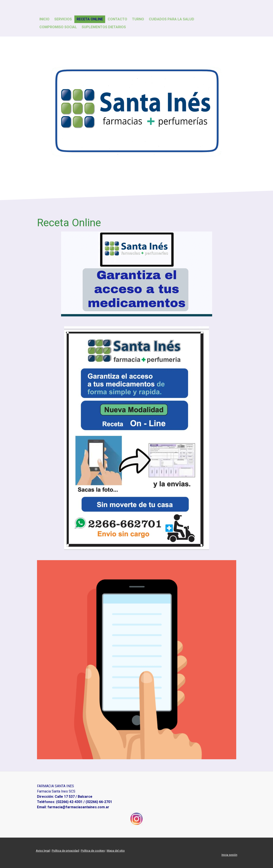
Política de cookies (93, 851)
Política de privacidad (65, 851)
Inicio (44, 19)
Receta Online (90, 19)
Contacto (117, 19)
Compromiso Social (58, 27)
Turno (138, 19)
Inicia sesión (229, 855)
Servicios (63, 19)
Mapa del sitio (116, 851)
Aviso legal (43, 851)
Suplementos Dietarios (104, 27)
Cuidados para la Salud (172, 19)
